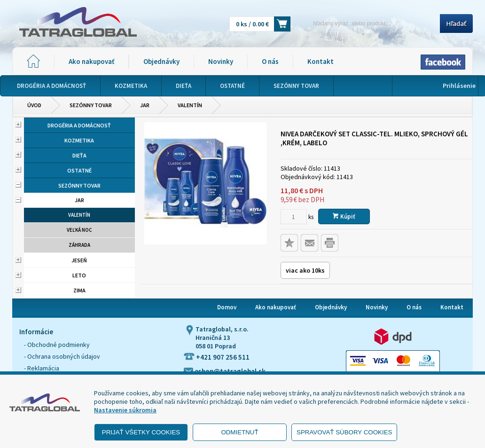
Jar (145, 105)
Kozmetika (79, 140)
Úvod (34, 105)
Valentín (190, 105)
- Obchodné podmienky (57, 345)
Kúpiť (344, 216)
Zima (79, 290)
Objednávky (161, 61)
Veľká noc (79, 230)
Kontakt (321, 61)
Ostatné (79, 170)
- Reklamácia (42, 368)
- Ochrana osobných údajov (62, 356)
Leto (79, 275)
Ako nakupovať (91, 61)
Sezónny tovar (91, 105)
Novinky (221, 61)
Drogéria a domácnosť (79, 125)
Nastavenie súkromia (125, 410)
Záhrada (79, 245)
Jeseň (79, 260)
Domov (227, 307)
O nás (270, 61)
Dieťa (79, 155)
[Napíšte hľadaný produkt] (368, 23)
